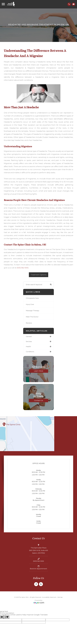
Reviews (29, 323)
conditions (30, 352)
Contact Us (39, 400)
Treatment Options (39, 275)
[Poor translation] (6, 617)
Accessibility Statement (49, 597)
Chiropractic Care (32, 298)
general (29, 336)
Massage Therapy (33, 311)
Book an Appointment (38, 569)
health (28, 347)
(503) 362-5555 (23, 268)
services (29, 341)
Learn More (39, 371)
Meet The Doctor (32, 317)
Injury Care (30, 304)
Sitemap (60, 597)
